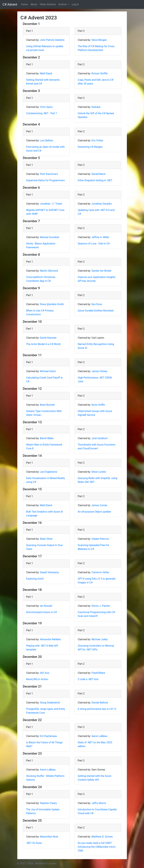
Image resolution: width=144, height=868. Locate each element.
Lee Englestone (49, 472)
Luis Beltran (46, 140)
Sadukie (96, 107)
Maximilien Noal (49, 837)
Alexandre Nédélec (50, 639)
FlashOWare (98, 673)
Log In (75, 4)
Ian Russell (46, 606)
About (34, 4)
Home (24, 4)
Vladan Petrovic (100, 539)
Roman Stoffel (100, 73)
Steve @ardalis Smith (52, 304)
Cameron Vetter (100, 572)
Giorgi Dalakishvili (50, 703)
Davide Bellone (100, 703)
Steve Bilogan (99, 40)
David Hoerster (48, 338)
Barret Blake (47, 438)
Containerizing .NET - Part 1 (42, 113)
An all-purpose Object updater (95, 512)
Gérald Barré (98, 174)
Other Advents (48, 4)
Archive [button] (63, 4)
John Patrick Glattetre (52, 40)
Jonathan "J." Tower (51, 204)
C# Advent (10, 4)
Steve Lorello (99, 472)
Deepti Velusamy (49, 572)
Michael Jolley (100, 639)
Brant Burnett (47, 405)
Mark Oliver (46, 539)
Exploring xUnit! (35, 579)
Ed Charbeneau (48, 736)
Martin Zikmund (49, 271)
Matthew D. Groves (102, 837)
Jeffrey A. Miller (100, 237)
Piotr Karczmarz (49, 174)
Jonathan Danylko (102, 204)
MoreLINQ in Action (37, 679)
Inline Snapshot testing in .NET (95, 180)
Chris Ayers (46, 107)
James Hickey (99, 371)
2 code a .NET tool (88, 679)
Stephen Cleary (48, 803)
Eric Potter (97, 140)
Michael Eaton (48, 371)
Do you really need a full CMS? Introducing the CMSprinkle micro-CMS (97, 847)
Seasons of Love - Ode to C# (94, 244)
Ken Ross (97, 304)
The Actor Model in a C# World (43, 344)
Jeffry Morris (99, 803)
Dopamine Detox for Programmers (45, 180)
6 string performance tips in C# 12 (97, 709)
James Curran (99, 505)
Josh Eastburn (100, 438)
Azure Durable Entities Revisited (96, 311)
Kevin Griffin (98, 405)
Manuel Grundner (50, 237)
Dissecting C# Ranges (90, 147)
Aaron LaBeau (99, 736)
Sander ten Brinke (101, 271)
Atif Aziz (45, 673)
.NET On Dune (34, 843)
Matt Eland (46, 73)
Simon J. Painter (101, 606)
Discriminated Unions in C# (42, 612)
